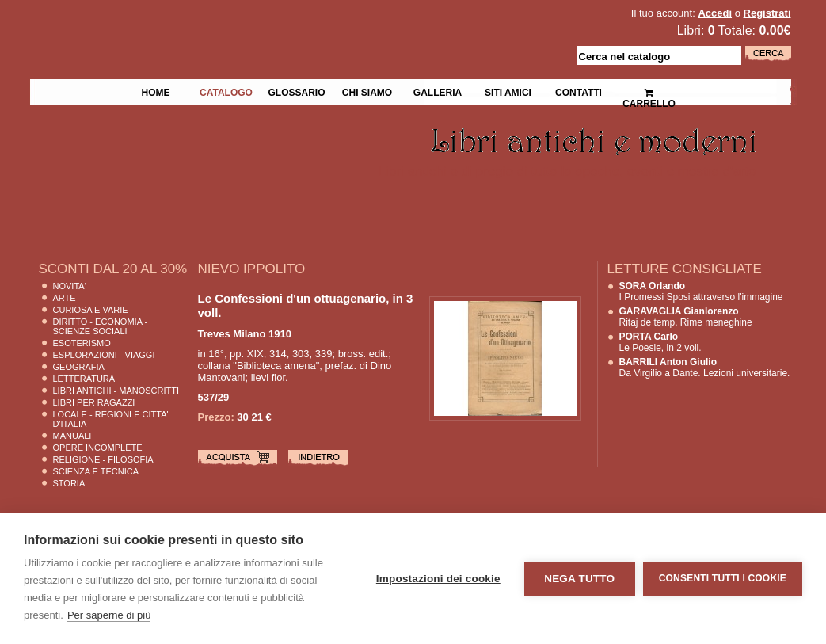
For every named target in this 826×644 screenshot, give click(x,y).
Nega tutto (579, 579)
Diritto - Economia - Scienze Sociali (101, 326)
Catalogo (226, 91)
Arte (65, 298)
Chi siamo (367, 91)
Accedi (715, 13)
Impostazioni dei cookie (438, 579)
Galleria (438, 91)
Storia (69, 483)
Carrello (649, 91)
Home (156, 91)
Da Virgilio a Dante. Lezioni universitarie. (705, 368)
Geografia (79, 367)
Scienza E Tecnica (96, 471)
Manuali (72, 436)
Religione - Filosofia (103, 459)
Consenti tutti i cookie (723, 578)
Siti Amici (508, 91)
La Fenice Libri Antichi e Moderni (168, 24)
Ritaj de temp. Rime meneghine (686, 317)
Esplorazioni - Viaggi (104, 355)
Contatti (579, 91)
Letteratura (84, 379)
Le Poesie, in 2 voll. (660, 342)
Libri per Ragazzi (94, 402)
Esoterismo (82, 343)
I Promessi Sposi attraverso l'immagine (701, 292)
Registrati (767, 13)
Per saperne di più (109, 615)
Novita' (70, 286)
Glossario (296, 91)
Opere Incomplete (98, 448)
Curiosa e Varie (91, 310)
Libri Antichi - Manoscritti (116, 391)
